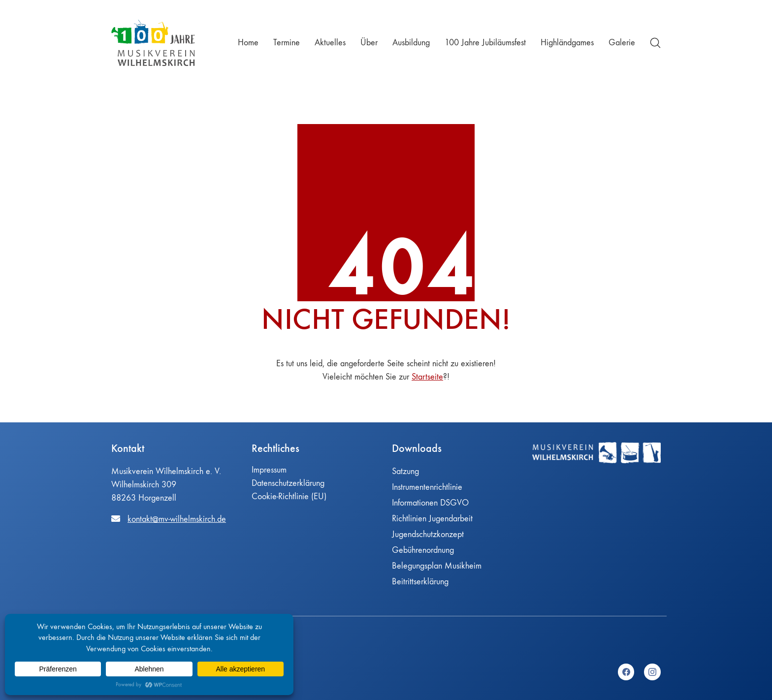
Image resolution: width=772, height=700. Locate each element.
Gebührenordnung (423, 550)
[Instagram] (652, 672)
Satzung (405, 471)
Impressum (269, 470)
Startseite (427, 377)
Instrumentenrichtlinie (427, 487)
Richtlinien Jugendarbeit (432, 519)
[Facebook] (626, 672)
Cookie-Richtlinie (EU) (289, 496)
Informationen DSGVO (430, 503)
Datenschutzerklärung (288, 483)
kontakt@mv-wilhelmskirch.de (177, 519)
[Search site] (655, 43)
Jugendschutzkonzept (428, 534)
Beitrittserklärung (420, 582)
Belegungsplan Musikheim (437, 566)
